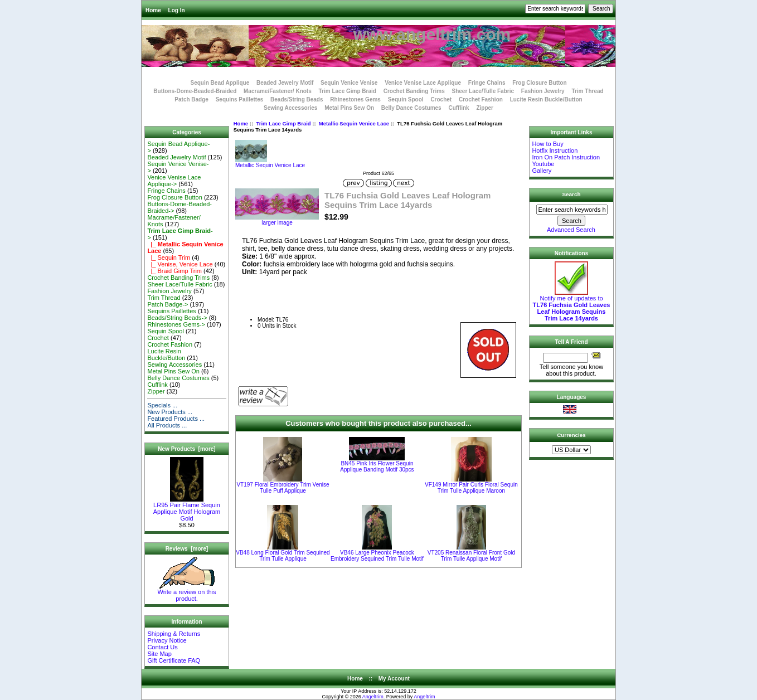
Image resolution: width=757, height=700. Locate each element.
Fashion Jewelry (543, 91)
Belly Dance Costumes (411, 108)
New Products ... (170, 412)
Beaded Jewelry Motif (285, 83)
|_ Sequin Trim (169, 257)
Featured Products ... (176, 419)
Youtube (543, 164)
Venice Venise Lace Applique (423, 83)
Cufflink (458, 108)
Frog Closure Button (539, 83)
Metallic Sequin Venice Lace (354, 123)
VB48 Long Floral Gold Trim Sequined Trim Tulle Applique (283, 556)
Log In (177, 10)
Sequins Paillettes (240, 99)
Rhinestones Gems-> (176, 324)
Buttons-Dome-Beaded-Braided (195, 91)
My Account (394, 679)
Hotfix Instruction (555, 150)
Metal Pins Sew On (349, 108)
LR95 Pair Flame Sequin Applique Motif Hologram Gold (187, 509)
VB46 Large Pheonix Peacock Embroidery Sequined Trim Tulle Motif (377, 556)
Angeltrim (373, 697)
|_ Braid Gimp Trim (174, 271)
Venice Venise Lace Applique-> (174, 181)
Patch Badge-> (168, 304)
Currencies (571, 435)
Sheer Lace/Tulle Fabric (483, 91)
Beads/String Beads (297, 99)
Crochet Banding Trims (414, 91)
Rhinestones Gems (355, 99)
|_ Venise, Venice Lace (180, 264)
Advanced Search (571, 230)
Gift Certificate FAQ (174, 660)
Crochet (441, 99)
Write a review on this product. (187, 592)
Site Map (159, 654)
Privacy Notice (167, 640)
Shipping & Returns (174, 634)
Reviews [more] (187, 549)
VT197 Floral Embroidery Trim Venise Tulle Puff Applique (283, 488)
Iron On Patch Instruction (566, 157)
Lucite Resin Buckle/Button (546, 99)
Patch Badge (191, 99)
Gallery (542, 171)
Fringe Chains (487, 83)
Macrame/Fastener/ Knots (278, 91)
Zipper (485, 108)
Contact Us (162, 647)
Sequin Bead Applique (220, 83)
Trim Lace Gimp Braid (283, 123)
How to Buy (547, 144)
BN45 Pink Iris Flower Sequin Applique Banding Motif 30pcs (377, 466)
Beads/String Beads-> (177, 318)
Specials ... (162, 405)
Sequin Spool (406, 99)
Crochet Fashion (481, 99)
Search (572, 194)
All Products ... (167, 425)
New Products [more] (186, 449)
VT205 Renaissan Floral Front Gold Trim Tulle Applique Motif (471, 556)
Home (153, 10)
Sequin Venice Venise (349, 83)
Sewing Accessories (290, 108)
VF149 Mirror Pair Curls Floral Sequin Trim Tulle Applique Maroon (471, 488)
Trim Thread (587, 91)
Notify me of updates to (572, 305)
